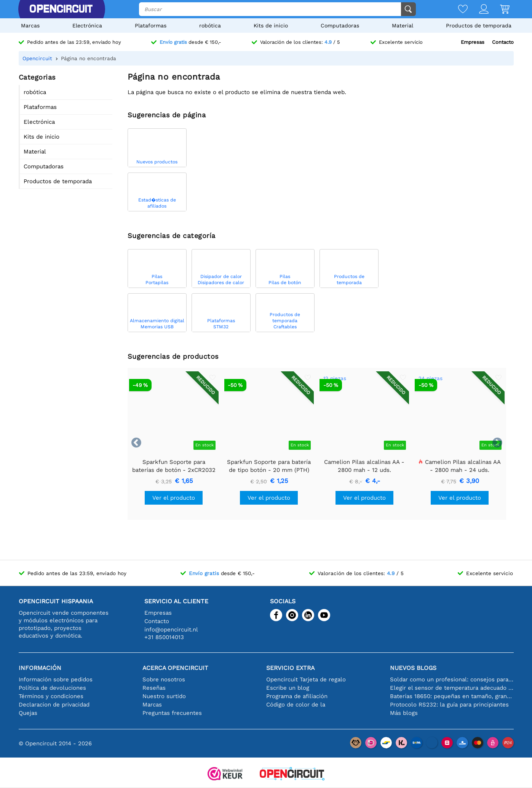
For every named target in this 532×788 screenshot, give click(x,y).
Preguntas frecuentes (172, 713)
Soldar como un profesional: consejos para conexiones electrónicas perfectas (452, 679)
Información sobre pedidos (56, 679)
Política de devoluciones (52, 688)
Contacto (503, 42)
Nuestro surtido (164, 696)
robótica (210, 26)
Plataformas (151, 26)
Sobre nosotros (164, 679)
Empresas (473, 42)
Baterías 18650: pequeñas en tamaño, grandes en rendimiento (452, 696)
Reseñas (154, 688)
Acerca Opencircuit (175, 668)
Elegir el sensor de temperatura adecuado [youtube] (452, 688)
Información (40, 668)
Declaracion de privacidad (54, 705)
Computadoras (340, 26)
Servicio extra (290, 668)
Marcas (30, 26)
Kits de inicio (271, 26)
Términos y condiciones (51, 696)
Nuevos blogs (413, 668)
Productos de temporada (479, 26)
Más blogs (404, 713)
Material (403, 26)
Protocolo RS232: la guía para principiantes (449, 705)
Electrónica (87, 26)
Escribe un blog (288, 688)
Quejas (28, 713)
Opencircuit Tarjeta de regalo (306, 679)
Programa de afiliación (297, 696)
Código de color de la (296, 705)
